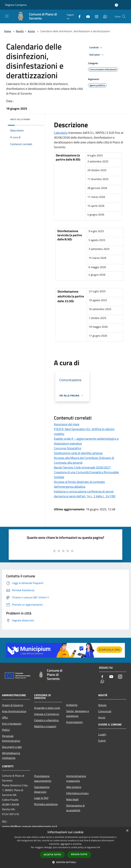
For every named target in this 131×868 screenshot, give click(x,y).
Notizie (102, 705)
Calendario (61, 133)
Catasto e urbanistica (46, 720)
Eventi (102, 741)
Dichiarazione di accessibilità (75, 808)
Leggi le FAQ (41, 798)
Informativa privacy (77, 793)
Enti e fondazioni (12, 724)
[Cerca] (124, 16)
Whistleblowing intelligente (11, 755)
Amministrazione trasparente (76, 778)
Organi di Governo (13, 705)
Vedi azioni (97, 55)
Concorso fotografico (68, 448)
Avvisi (31, 31)
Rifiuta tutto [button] (79, 854)
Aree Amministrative (14, 711)
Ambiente (72, 705)
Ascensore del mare (67, 424)
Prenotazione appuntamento (43, 778)
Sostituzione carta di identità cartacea (78, 453)
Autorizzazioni (74, 722)
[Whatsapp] (104, 16)
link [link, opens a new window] (98, 847)
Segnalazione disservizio (42, 789)
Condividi (96, 48)
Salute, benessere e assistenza (78, 713)
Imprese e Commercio (47, 714)
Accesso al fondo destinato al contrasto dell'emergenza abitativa (79, 484)
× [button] (127, 831)
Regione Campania (16, 5)
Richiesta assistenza (46, 804)
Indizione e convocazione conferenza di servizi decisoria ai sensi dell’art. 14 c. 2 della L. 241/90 (85, 494)
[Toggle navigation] (7, 16)
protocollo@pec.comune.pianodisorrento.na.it (30, 826)
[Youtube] (87, 16)
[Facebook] (78, 16)
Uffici (5, 717)
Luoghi (102, 734)
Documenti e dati (12, 747)
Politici (6, 730)
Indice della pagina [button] (20, 119)
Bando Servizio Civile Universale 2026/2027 (82, 467)
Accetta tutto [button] (52, 855)
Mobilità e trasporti (45, 726)
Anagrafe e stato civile (47, 708)
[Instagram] (95, 16)
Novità (20, 31)
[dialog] (65, 848)
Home (8, 31)
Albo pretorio (74, 787)
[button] (65, 862)
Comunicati (105, 711)
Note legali (72, 799)
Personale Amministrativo (11, 738)
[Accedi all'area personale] (116, 5)
